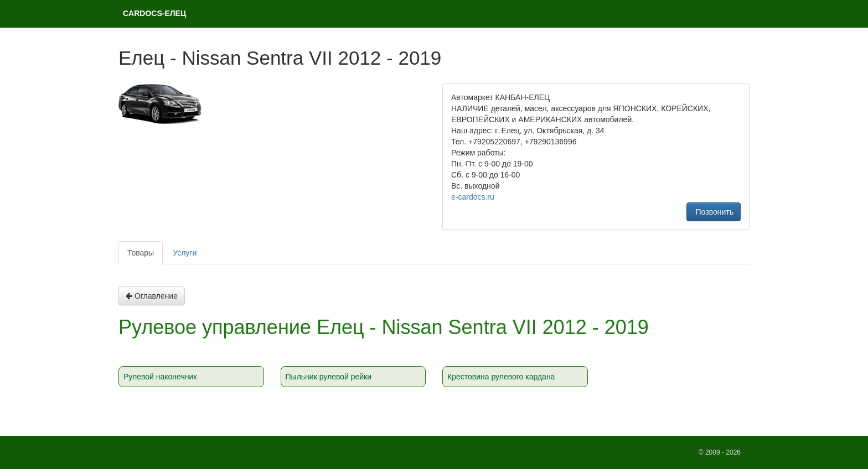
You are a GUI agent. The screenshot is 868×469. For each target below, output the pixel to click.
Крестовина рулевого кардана (501, 377)
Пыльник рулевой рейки (329, 377)
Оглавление (152, 296)
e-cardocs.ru (473, 197)
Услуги (185, 253)
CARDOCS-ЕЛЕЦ (154, 13)
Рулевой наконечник (160, 377)
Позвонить (714, 212)
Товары (141, 253)
